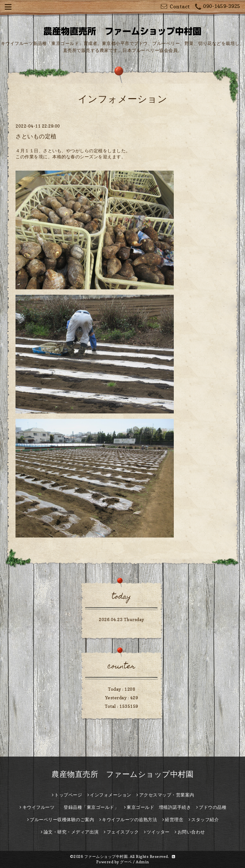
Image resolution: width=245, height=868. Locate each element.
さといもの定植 (36, 136)
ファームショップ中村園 (106, 856)
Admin (142, 862)
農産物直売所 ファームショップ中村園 (123, 774)
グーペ (126, 862)
